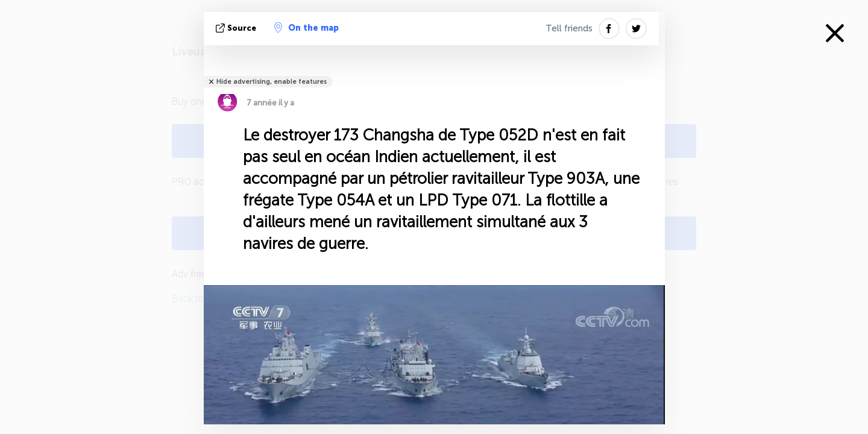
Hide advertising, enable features (272, 82)
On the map (307, 28)
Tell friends (569, 28)
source (237, 28)
